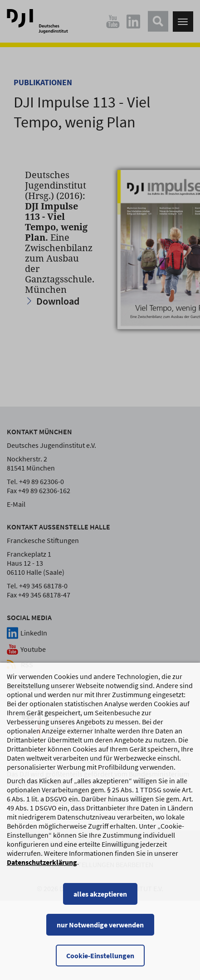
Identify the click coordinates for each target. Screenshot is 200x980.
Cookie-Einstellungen (100, 963)
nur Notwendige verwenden (100, 932)
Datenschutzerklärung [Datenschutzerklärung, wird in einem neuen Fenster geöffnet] (42, 870)
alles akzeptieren (100, 902)
